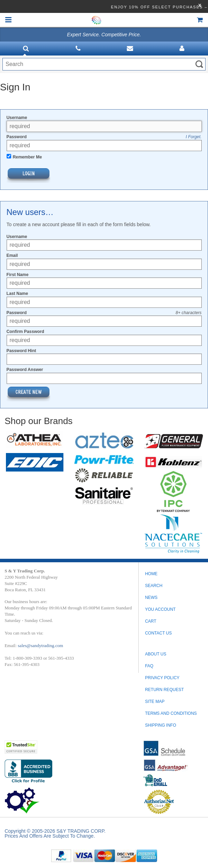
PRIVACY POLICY (162, 678)
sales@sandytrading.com (40, 646)
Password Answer (25, 370)
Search (154, 586)
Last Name (17, 294)
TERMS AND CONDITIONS (171, 713)
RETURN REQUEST (164, 690)
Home (151, 574)
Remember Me (28, 157)
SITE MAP (155, 702)
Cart (151, 621)
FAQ (149, 666)
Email (12, 255)
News (151, 598)
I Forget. (194, 137)
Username (17, 118)
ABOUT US (156, 654)
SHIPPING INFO (160, 725)
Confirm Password (25, 332)
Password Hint (21, 351)
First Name (18, 275)
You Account (160, 609)
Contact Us (158, 633)
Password (17, 137)
